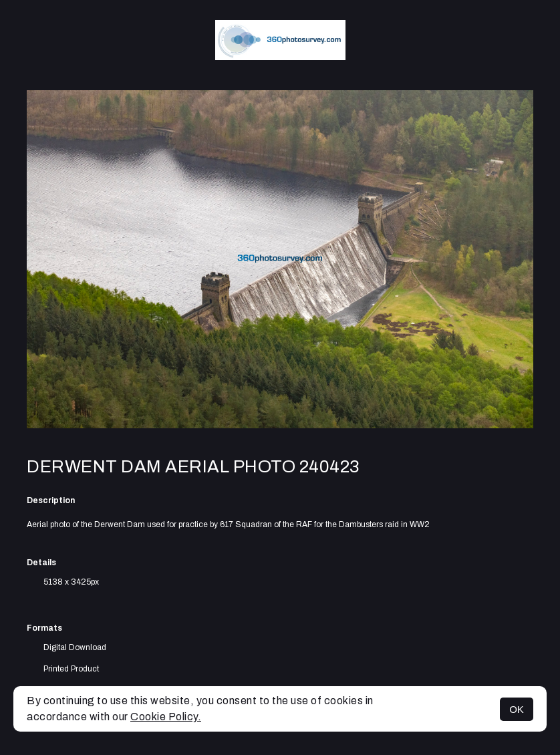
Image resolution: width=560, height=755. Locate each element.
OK (517, 709)
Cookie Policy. (166, 717)
